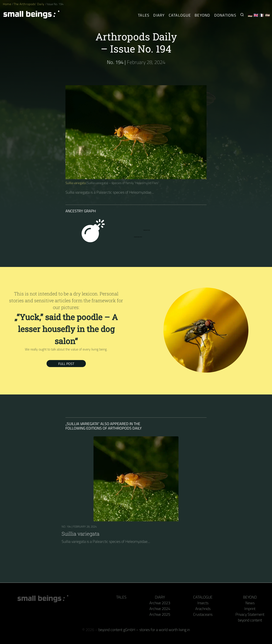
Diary (160, 597)
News (250, 603)
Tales (144, 15)
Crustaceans (203, 614)
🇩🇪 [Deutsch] (250, 15)
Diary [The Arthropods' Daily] (159, 15)
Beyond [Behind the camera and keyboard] (203, 15)
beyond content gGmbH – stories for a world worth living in (144, 630)
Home (7, 4)
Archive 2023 (160, 603)
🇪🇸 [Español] (268, 15)
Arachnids (203, 609)
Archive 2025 (160, 614)
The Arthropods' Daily (29, 4)
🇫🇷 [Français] (262, 15)
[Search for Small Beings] (242, 15)
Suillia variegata (76, 183)
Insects (203, 603)
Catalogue (203, 597)
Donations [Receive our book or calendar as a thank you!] (225, 15)
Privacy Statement (250, 614)
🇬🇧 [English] (256, 15)
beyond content (250, 620)
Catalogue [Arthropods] (180, 15)
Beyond (250, 597)
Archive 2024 (160, 609)
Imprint (250, 609)
